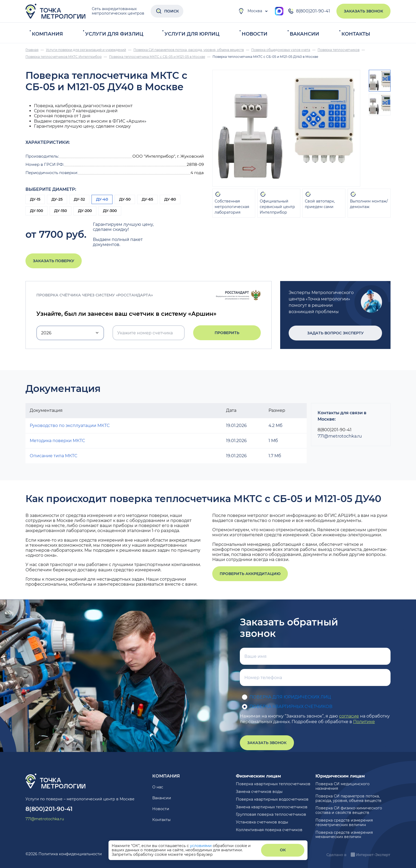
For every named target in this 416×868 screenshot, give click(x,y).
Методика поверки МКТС (57, 441)
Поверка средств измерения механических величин (344, 835)
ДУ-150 (60, 211)
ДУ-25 (57, 199)
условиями (201, 846)
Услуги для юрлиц (192, 34)
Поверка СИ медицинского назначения (343, 786)
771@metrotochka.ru (340, 436)
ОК (283, 850)
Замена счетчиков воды (259, 792)
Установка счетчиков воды (262, 822)
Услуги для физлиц (114, 34)
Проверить (227, 333)
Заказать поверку (54, 261)
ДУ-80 (170, 199)
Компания (47, 34)
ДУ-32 (79, 199)
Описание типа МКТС (53, 456)
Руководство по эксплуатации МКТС (70, 426)
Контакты (356, 34)
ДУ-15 (35, 199)
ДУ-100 (36, 211)
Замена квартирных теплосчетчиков (272, 807)
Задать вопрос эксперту (335, 333)
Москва (250, 11)
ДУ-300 (110, 211)
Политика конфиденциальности (70, 854)
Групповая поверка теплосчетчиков (271, 814)
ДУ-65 (147, 199)
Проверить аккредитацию (250, 574)
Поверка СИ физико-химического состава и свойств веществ (349, 810)
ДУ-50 (125, 199)
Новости (255, 34)
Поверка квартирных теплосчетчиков (273, 784)
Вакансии (304, 34)
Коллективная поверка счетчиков (269, 830)
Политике (364, 722)
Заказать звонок (363, 11)
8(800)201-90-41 (309, 11)
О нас (158, 787)
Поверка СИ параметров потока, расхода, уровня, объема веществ (348, 798)
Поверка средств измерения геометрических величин (344, 822)
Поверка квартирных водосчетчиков (272, 799)
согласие (349, 716)
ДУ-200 (85, 211)
